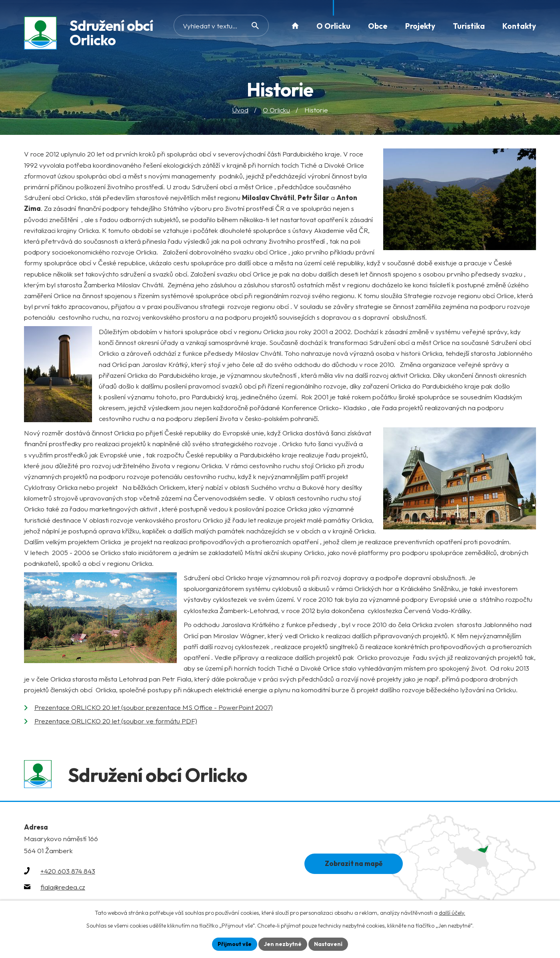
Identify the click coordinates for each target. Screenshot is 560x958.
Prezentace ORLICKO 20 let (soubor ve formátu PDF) (116, 721)
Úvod (240, 110)
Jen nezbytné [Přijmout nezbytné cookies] (283, 944)
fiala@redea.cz (63, 887)
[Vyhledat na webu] (221, 26)
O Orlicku (276, 110)
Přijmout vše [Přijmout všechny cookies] (235, 944)
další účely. (452, 913)
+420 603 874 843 (68, 871)
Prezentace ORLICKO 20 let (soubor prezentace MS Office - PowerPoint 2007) (154, 707)
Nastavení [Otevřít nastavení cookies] (328, 944)
